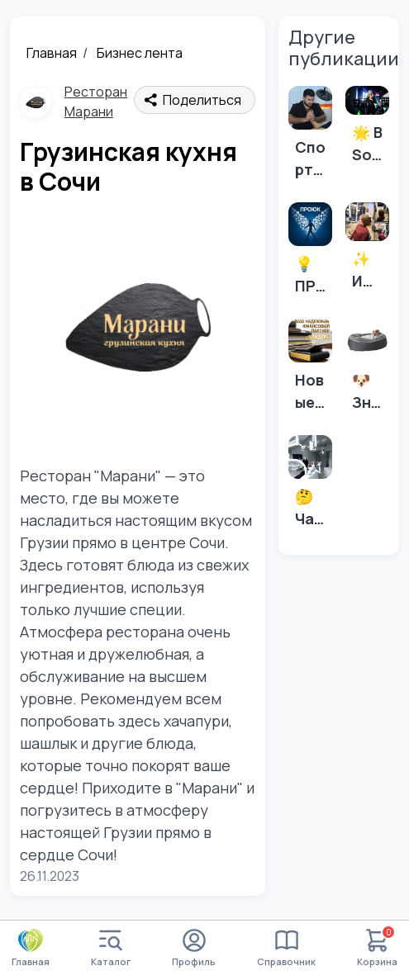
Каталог (111, 948)
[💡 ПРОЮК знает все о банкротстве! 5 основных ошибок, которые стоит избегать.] (310, 254)
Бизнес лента (140, 53)
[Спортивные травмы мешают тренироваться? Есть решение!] (310, 137)
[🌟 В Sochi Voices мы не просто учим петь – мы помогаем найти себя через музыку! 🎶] (367, 130)
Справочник (286, 948)
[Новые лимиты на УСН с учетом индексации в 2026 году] (310, 370)
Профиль (194, 948)
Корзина (377, 948)
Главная (52, 53)
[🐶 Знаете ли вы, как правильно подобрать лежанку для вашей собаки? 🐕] (367, 370)
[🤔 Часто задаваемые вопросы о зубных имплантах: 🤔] (310, 487)
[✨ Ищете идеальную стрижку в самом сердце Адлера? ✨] (367, 251)
